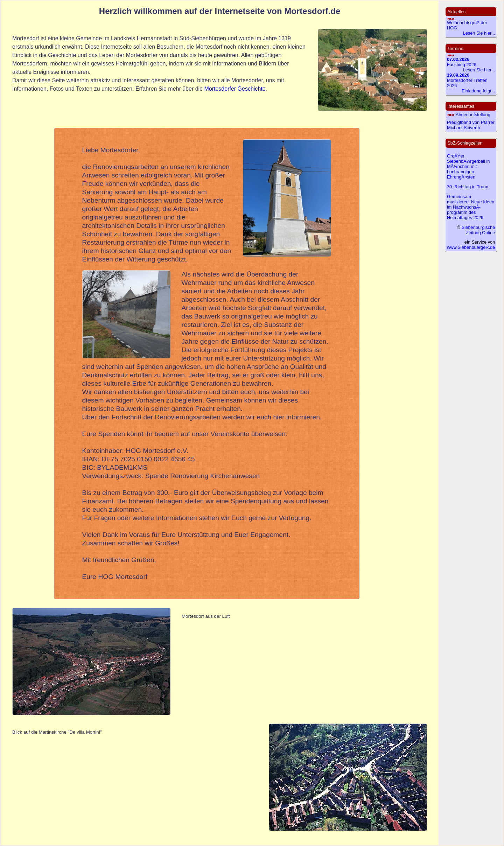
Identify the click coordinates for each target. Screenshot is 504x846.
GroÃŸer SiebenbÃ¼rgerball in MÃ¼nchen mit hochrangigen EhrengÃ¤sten (468, 166)
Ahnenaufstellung (473, 115)
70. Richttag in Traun (468, 187)
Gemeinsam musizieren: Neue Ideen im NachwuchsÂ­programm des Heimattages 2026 (471, 207)
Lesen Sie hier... (479, 33)
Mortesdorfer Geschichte (235, 89)
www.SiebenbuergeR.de (471, 247)
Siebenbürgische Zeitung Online (478, 230)
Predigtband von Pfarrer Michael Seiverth (471, 125)
